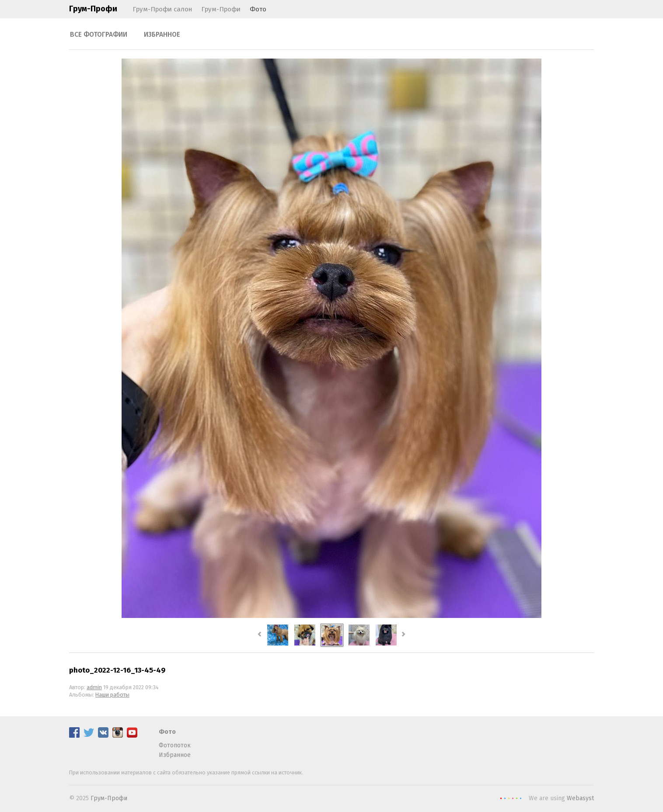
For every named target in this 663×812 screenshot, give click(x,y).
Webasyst (580, 798)
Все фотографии (99, 35)
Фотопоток (175, 745)
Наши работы (112, 695)
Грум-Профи (93, 9)
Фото (258, 9)
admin (94, 687)
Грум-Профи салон (162, 9)
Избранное (162, 35)
